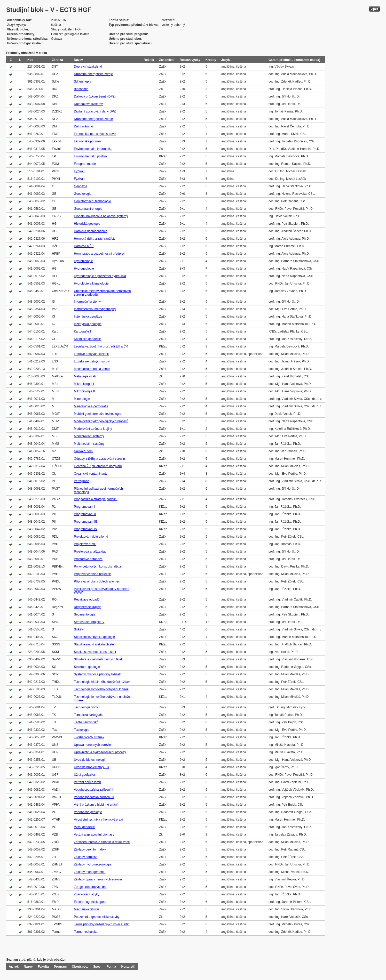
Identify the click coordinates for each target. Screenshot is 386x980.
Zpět (375, 9)
